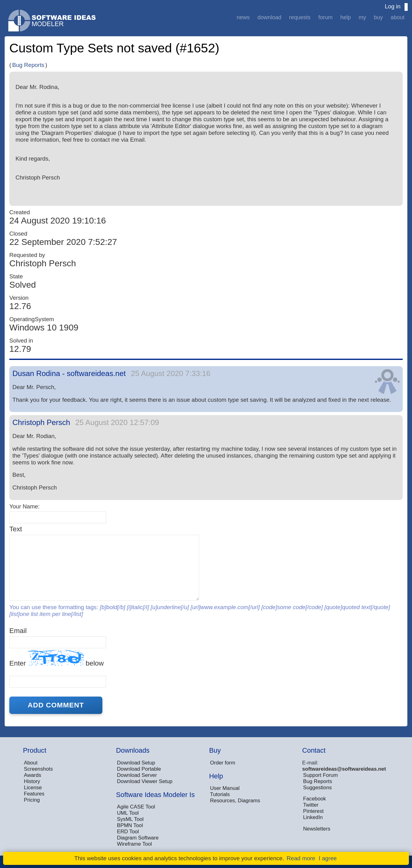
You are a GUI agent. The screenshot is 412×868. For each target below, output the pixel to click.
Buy (378, 17)
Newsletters (317, 829)
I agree (328, 858)
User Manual (225, 788)
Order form (223, 763)
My (362, 17)
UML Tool (128, 813)
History (32, 781)
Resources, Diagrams (235, 801)
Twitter (311, 805)
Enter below (56, 659)
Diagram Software (138, 838)
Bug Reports (28, 65)
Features (34, 794)
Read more (301, 858)
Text (16, 529)
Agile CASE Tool (136, 807)
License (33, 788)
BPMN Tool (130, 825)
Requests (300, 17)
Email (18, 631)
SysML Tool (130, 819)
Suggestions (317, 788)
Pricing (32, 800)
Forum (325, 17)
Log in (393, 6)
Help (346, 17)
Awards (33, 775)
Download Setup (136, 763)
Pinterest (313, 811)
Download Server (137, 775)
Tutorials (220, 794)
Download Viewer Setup (145, 781)
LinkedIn (313, 817)
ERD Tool (128, 832)
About (398, 17)
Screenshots (38, 769)
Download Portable (139, 769)
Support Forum (320, 775)
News (243, 17)
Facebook (315, 799)
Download (269, 17)
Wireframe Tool (134, 844)
